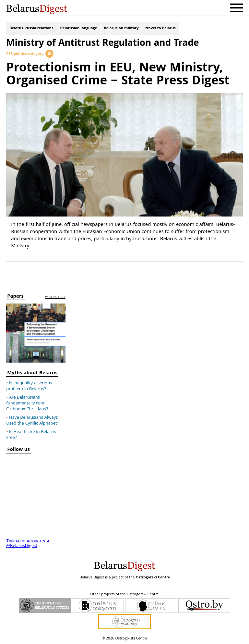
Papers (15, 297)
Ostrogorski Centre (153, 578)
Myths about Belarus (32, 374)
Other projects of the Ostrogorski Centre (124, 595)
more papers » (55, 297)
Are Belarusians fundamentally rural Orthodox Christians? (27, 403)
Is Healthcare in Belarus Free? (31, 435)
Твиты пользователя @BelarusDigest (28, 544)
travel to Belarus (161, 28)
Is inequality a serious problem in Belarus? (29, 386)
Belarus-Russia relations (31, 28)
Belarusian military (121, 28)
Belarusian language (79, 28)
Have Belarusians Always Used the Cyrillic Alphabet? (33, 421)
